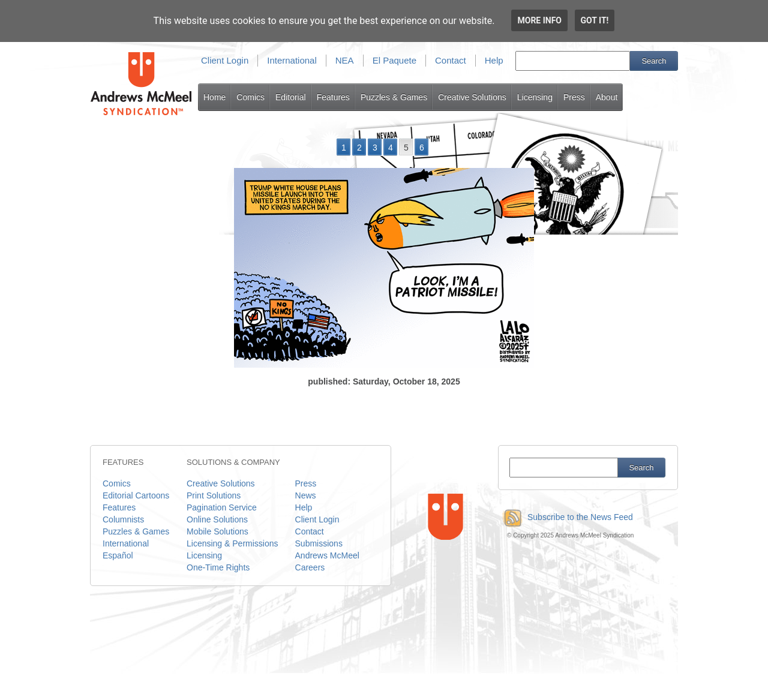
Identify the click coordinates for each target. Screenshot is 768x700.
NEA (345, 60)
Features (333, 97)
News (306, 495)
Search (654, 61)
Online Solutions (217, 519)
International (292, 60)
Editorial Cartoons (136, 495)
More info (539, 20)
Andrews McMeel (327, 555)
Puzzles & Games (394, 97)
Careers (310, 567)
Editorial (291, 97)
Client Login (225, 60)
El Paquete (394, 60)
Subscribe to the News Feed (565, 517)
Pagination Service (222, 507)
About (607, 97)
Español (118, 555)
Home (214, 97)
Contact (451, 60)
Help (494, 60)
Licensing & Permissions (232, 543)
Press (574, 97)
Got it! (595, 20)
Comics (250, 97)
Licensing (535, 97)
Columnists (123, 519)
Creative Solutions (472, 97)
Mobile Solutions (217, 531)
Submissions (319, 543)
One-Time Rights (218, 567)
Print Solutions (214, 495)
